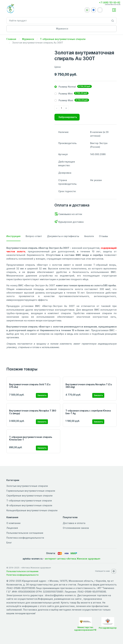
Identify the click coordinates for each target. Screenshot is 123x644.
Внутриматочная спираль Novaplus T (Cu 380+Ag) (89, 386)
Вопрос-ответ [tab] (34, 236)
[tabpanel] (61, 298)
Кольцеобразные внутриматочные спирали (32, 510)
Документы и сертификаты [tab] (63, 236)
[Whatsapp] (87, 10)
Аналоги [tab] (89, 236)
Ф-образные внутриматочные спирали (29, 505)
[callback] (107, 10)
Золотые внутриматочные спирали (27, 486)
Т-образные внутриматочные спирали (63, 39)
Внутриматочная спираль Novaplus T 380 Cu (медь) (33, 412)
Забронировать (68, 117)
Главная (11, 39)
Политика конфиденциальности (25, 538)
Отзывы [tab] (103, 236)
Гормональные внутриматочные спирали (31, 491)
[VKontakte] (100, 10)
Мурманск (28, 39)
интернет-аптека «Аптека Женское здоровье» (73, 559)
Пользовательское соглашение (25, 533)
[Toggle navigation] (114, 10)
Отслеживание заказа (76, 528)
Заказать (42, 395)
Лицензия (12, 528)
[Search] (113, 21)
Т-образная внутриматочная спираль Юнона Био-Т (31, 438)
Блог (9, 543)
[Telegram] (94, 10)
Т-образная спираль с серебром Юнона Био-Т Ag (88, 412)
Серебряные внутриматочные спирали (29, 496)
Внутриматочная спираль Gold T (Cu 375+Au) (30, 386)
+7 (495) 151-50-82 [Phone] (110, 2)
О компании (13, 523)
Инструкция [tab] (13, 236)
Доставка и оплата (74, 523)
